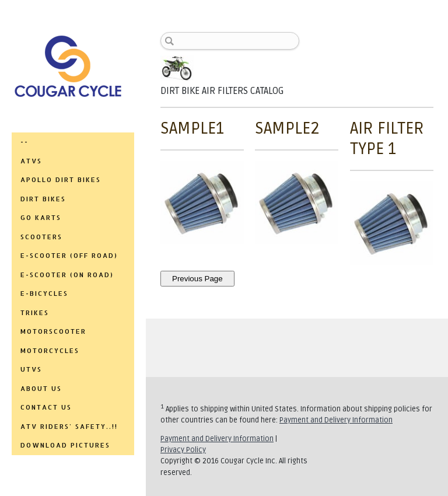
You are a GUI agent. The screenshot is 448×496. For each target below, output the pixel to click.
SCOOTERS (41, 237)
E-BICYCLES (44, 294)
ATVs (31, 161)
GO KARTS (41, 218)
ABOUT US (41, 389)
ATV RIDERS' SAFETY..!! (69, 427)
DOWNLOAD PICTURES (65, 445)
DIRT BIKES (43, 199)
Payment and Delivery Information (336, 420)
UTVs (31, 369)
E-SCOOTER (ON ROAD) (67, 275)
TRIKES (35, 313)
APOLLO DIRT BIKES (61, 180)
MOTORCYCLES (50, 351)
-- (24, 142)
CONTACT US (46, 407)
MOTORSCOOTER (53, 331)
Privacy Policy (183, 450)
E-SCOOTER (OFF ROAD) (69, 256)
